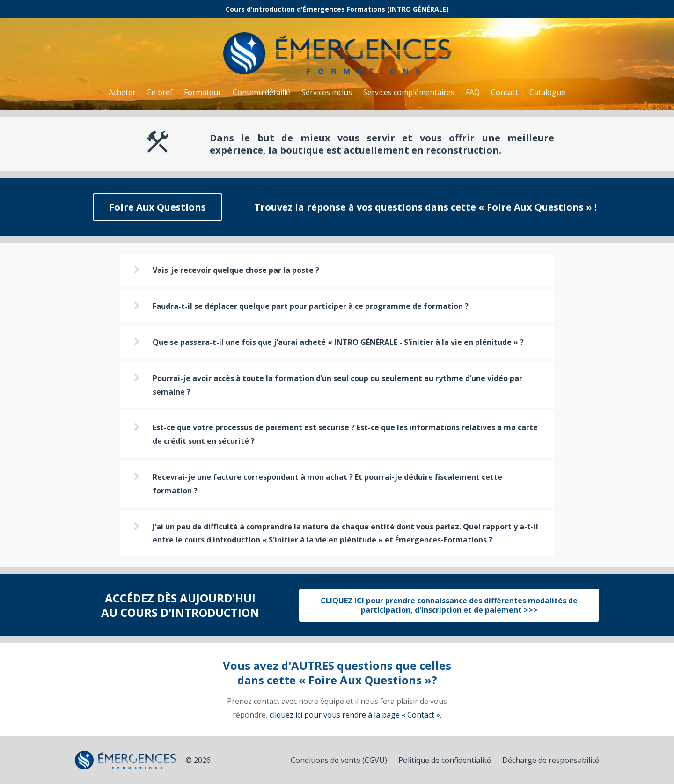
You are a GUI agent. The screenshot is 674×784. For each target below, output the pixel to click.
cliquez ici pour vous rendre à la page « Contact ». (355, 715)
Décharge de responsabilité (551, 760)
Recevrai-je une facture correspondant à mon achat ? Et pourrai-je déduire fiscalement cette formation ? (327, 484)
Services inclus (327, 92)
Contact (505, 92)
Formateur (203, 92)
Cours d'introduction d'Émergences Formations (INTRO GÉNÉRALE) (337, 9)
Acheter (122, 92)
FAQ (473, 92)
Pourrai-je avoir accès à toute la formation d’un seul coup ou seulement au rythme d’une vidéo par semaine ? (337, 385)
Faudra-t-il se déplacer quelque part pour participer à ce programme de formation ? (311, 306)
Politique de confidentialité (445, 760)
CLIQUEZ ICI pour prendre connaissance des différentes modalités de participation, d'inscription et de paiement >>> (449, 605)
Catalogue (547, 92)
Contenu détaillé (261, 92)
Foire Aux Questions (158, 207)
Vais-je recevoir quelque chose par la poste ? (236, 270)
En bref (160, 92)
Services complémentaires (409, 92)
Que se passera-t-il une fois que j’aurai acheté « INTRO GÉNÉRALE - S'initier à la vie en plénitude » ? (338, 342)
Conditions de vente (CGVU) (339, 760)
